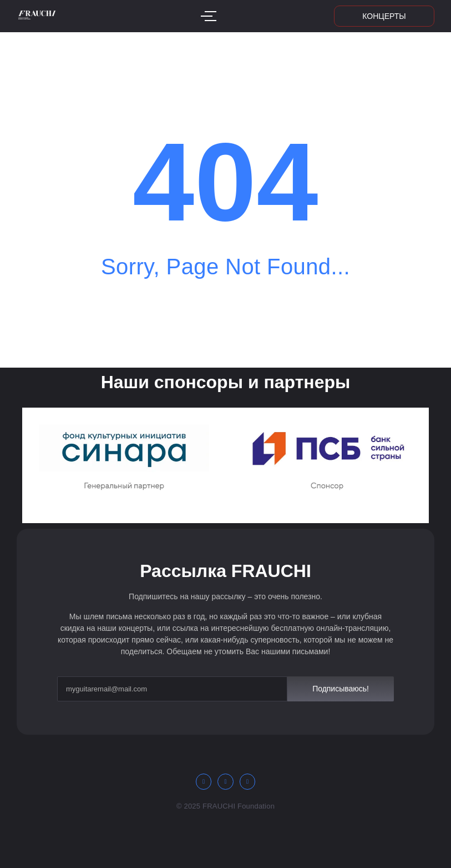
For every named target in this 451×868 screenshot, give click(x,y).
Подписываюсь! (341, 689)
